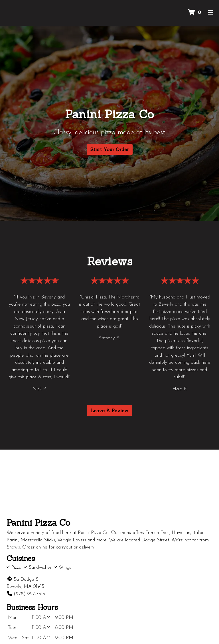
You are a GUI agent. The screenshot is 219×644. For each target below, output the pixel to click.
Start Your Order (110, 149)
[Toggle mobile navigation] (211, 13)
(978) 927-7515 (26, 594)
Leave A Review (109, 411)
